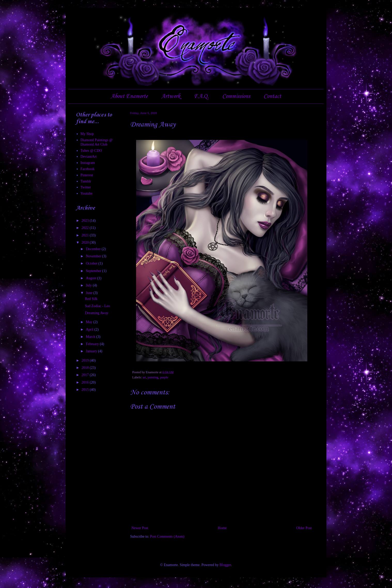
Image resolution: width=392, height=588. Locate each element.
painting (153, 377)
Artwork (171, 96)
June (89, 293)
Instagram (88, 163)
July (89, 285)
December (94, 249)
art (144, 377)
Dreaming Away (97, 313)
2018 (86, 368)
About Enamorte (129, 96)
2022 (86, 228)
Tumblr (86, 181)
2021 (86, 235)
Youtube (87, 193)
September (94, 271)
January (92, 351)
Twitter (86, 187)
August (91, 278)
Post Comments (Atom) (167, 537)
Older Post (304, 528)
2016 (86, 382)
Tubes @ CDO (91, 151)
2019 (86, 360)
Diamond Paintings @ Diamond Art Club (97, 142)
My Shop (87, 134)
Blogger (225, 565)
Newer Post (140, 528)
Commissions (236, 96)
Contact (272, 96)
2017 (86, 375)
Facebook (88, 169)
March (91, 337)
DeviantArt (89, 157)
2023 (86, 221)
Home (222, 528)
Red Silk (91, 299)
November (94, 256)
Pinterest (87, 175)
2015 (86, 390)
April (90, 329)
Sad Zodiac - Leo (97, 306)
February (93, 344)
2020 (86, 243)
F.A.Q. (201, 96)
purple (164, 377)
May (89, 322)
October (92, 263)
